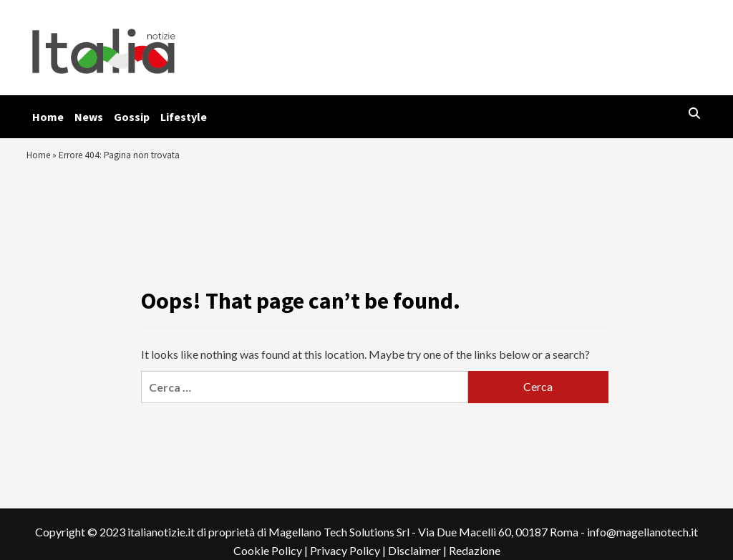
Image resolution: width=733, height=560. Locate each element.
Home (48, 117)
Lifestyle (184, 117)
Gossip (132, 117)
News (89, 117)
